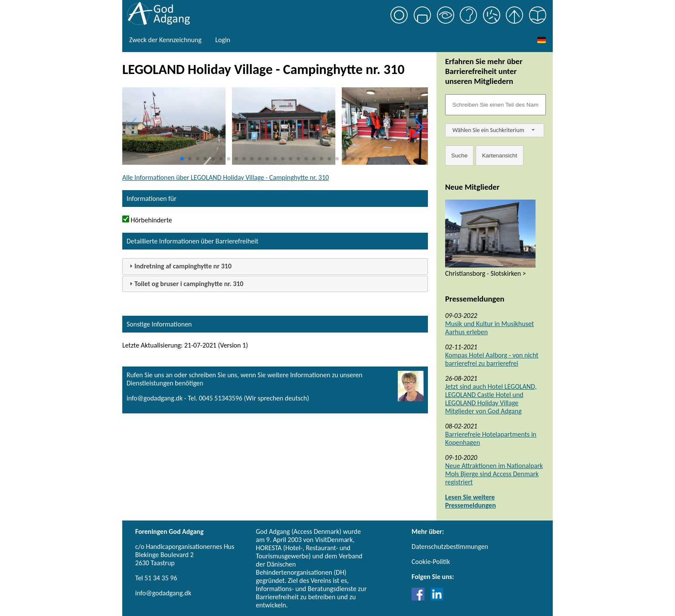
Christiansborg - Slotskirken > (486, 273)
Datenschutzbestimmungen (450, 547)
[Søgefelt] (495, 105)
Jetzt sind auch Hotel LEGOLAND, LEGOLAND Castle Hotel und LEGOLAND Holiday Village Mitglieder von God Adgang (491, 399)
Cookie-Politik (431, 562)
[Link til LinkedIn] (437, 598)
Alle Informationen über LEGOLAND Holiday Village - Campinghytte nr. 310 (226, 177)
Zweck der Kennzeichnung (165, 40)
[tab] (275, 266)
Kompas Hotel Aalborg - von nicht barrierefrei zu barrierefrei (492, 359)
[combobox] (495, 130)
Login (223, 40)
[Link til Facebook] (420, 598)
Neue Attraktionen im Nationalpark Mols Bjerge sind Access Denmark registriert (494, 474)
